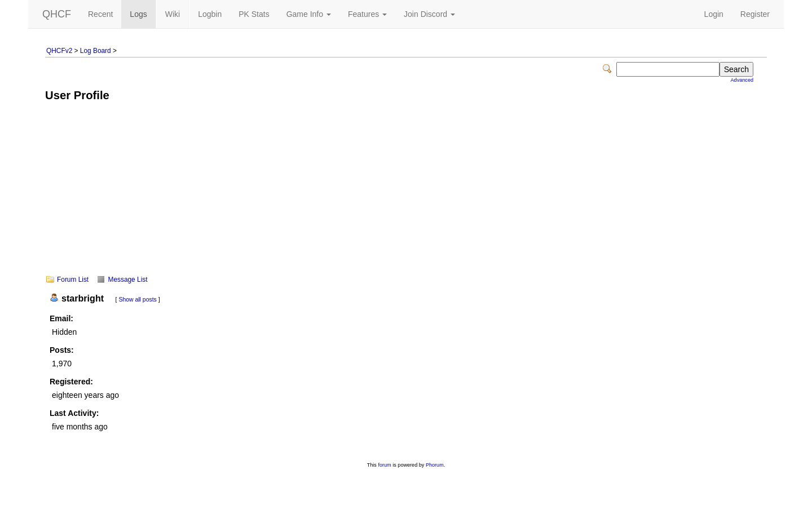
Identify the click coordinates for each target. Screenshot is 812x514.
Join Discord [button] (429, 14)
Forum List (73, 280)
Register (755, 14)
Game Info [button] (309, 14)
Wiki (173, 14)
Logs (138, 14)
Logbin (210, 14)
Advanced (742, 80)
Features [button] (367, 14)
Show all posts (137, 300)
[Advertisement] (406, 196)
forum (384, 465)
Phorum (435, 465)
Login (714, 14)
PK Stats (254, 14)
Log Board (96, 51)
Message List (127, 280)
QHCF (57, 14)
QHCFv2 (59, 51)
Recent (100, 14)
